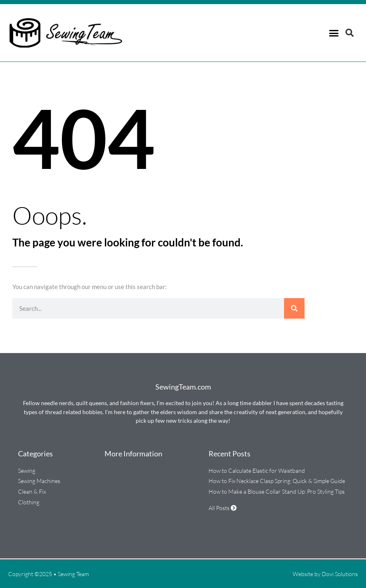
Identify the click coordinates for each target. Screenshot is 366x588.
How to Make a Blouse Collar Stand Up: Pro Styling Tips (277, 491)
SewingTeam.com (183, 387)
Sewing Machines (39, 481)
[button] (334, 33)
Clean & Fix (32, 491)
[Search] (294, 308)
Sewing (27, 471)
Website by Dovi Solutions (325, 574)
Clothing (29, 502)
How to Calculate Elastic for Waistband (257, 471)
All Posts (223, 508)
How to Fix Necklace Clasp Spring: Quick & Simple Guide (277, 481)
